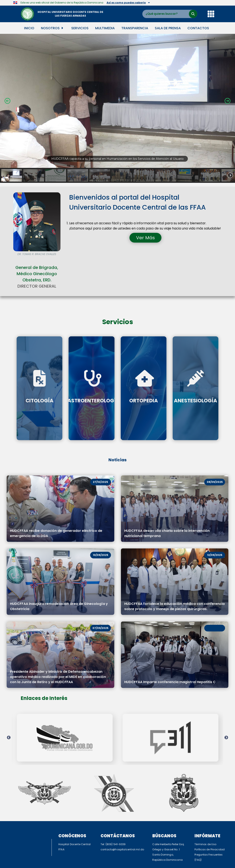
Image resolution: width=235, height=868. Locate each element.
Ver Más (145, 238)
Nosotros (52, 28)
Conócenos (72, 809)
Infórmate (207, 809)
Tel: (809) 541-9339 (113, 817)
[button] (118, 101)
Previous (9, 724)
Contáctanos (118, 809)
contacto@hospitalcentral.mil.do (122, 822)
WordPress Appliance (102, 866)
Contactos (198, 28)
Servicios (80, 28)
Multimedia (105, 28)
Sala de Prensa (168, 28)
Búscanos (164, 809)
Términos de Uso (205, 817)
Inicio (29, 28)
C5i (137, 856)
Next (226, 724)
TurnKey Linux (138, 866)
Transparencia (135, 28)
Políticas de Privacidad (210, 822)
